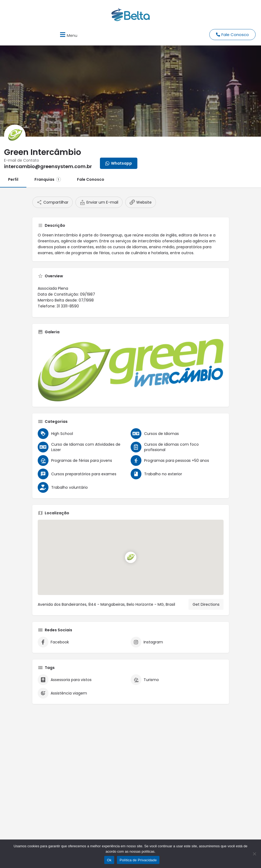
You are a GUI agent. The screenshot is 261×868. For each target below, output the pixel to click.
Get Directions (206, 604)
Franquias (48, 179)
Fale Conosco (91, 179)
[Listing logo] (15, 135)
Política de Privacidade (138, 860)
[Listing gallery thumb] (131, 370)
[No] (254, 854)
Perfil (13, 179)
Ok (109, 860)
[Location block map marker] (131, 557)
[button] (68, 35)
